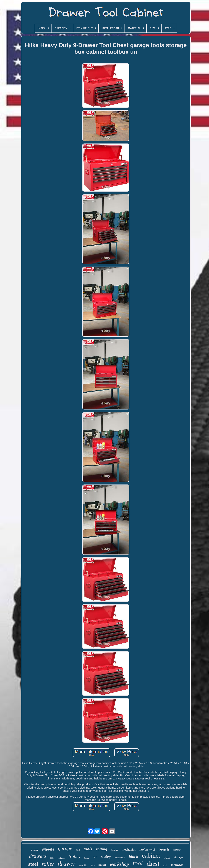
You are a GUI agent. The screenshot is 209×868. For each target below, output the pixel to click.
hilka (52, 858)
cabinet (151, 855)
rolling (102, 849)
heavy (87, 858)
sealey (106, 857)
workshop (119, 864)
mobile (83, 865)
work (167, 858)
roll (165, 865)
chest (153, 864)
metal (102, 865)
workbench (120, 858)
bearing (115, 850)
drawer (67, 864)
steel (33, 864)
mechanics (129, 849)
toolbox (177, 850)
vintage (178, 857)
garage (65, 849)
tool (138, 863)
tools (88, 849)
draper (35, 850)
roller (48, 864)
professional (147, 850)
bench (164, 849)
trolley (74, 856)
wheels (48, 849)
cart (95, 857)
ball (78, 850)
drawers (38, 856)
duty (93, 866)
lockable (177, 865)
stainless (61, 858)
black (133, 857)
